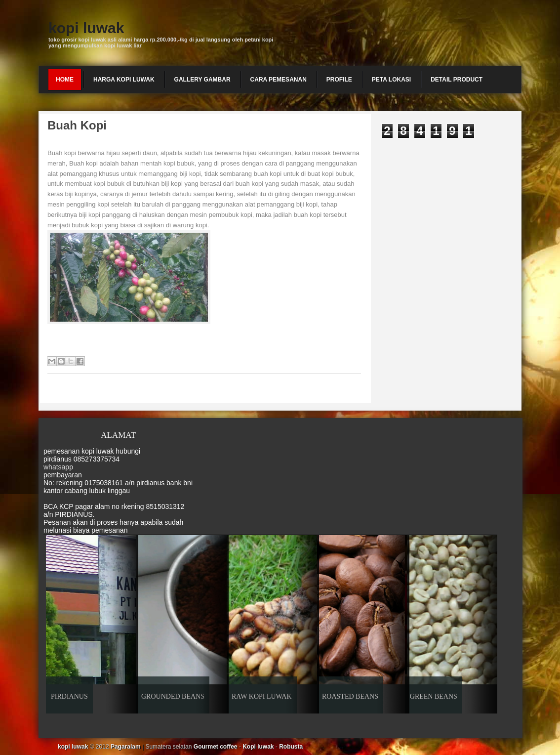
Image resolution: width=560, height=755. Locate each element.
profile (339, 80)
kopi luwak (86, 28)
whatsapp (58, 467)
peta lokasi (391, 80)
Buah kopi (77, 125)
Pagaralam (126, 747)
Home (65, 80)
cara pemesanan (279, 80)
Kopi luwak (258, 747)
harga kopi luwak (124, 80)
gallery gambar (202, 80)
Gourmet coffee (216, 747)
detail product (457, 80)
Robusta (291, 747)
